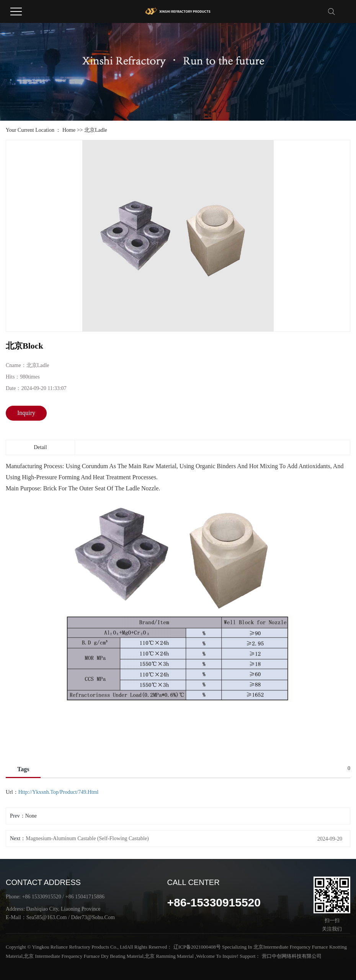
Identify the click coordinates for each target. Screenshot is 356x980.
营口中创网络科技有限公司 (291, 956)
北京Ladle (96, 130)
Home (69, 130)
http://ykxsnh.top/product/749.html (59, 792)
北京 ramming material (169, 956)
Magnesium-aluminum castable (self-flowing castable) (87, 838)
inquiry (26, 413)
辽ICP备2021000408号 (197, 947)
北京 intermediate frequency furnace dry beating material (84, 956)
